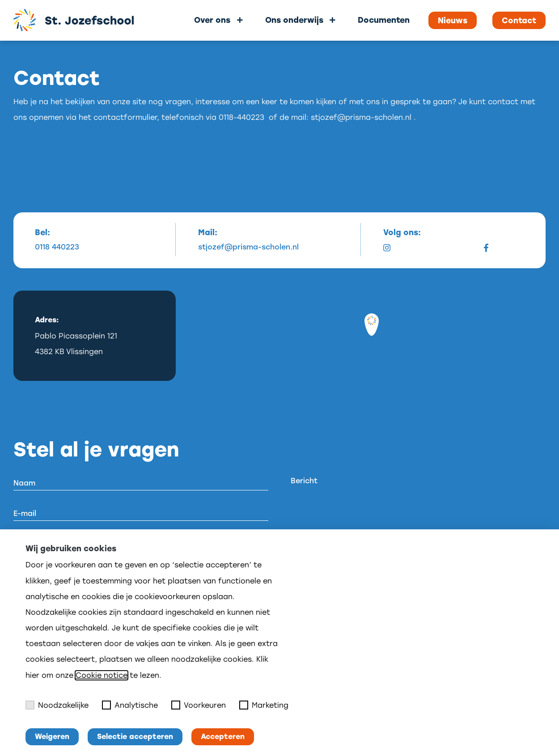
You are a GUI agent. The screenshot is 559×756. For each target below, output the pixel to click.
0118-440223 (241, 117)
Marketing (264, 705)
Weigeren (52, 737)
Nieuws (453, 21)
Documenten (384, 20)
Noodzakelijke (57, 705)
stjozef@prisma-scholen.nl (248, 247)
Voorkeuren (199, 705)
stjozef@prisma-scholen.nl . (363, 117)
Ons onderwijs (294, 20)
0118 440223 (57, 247)
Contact (519, 21)
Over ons (212, 20)
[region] (372, 336)
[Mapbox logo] (220, 373)
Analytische (130, 705)
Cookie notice (102, 675)
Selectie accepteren (135, 737)
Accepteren (223, 737)
